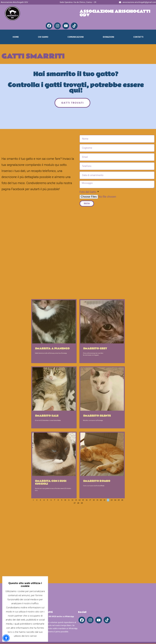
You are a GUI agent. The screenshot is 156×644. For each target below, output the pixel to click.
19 (90, 455)
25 (101, 455)
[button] (6, 638)
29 (81, 456)
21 (93, 455)
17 (86, 455)
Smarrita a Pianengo (64, 373)
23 (97, 455)
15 (82, 455)
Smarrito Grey (87, 373)
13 (78, 455)
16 (84, 455)
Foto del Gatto (88, 192)
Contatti (138, 37)
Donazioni (108, 37)
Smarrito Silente (88, 409)
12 (76, 455)
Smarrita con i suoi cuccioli (63, 445)
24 (99, 455)
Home (16, 37)
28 (79, 456)
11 (74, 455)
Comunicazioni (76, 37)
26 (75, 456)
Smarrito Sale (61, 409)
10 (72, 455)
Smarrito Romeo (88, 445)
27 (77, 456)
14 (80, 455)
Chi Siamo (43, 37)
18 (88, 455)
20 (92, 455)
